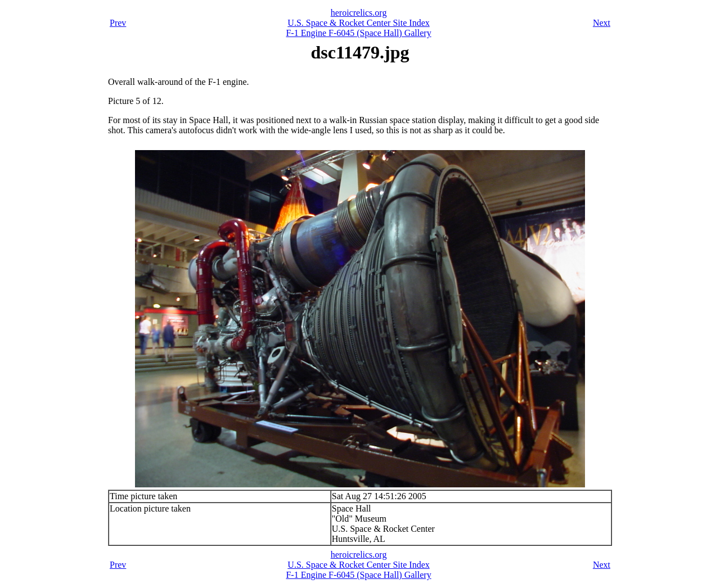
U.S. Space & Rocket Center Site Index (358, 23)
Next (602, 23)
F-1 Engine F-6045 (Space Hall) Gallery (358, 33)
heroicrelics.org (359, 13)
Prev (118, 23)
